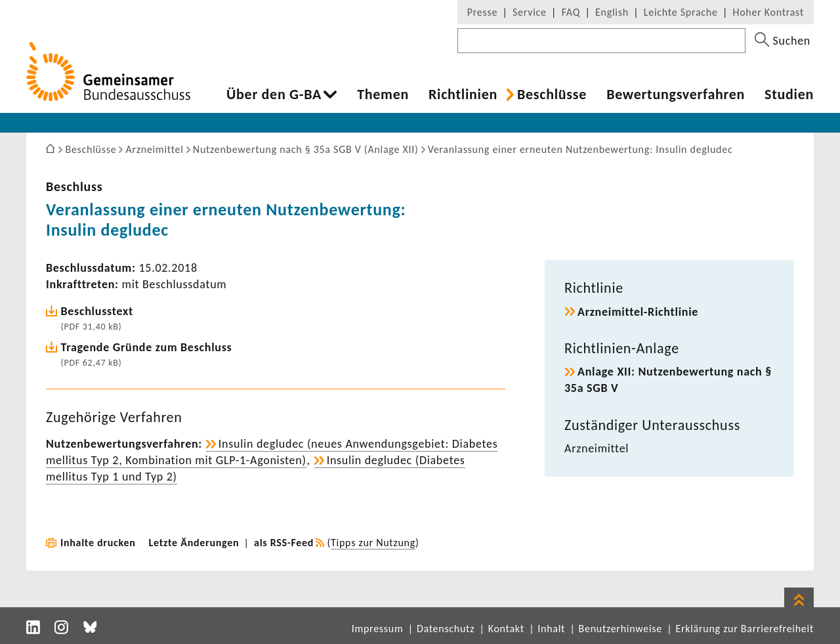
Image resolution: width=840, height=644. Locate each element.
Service (530, 12)
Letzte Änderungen (194, 543)
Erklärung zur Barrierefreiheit (745, 629)
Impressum (378, 629)
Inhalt (551, 629)
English (612, 12)
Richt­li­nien (463, 95)
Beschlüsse (552, 95)
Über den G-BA (274, 95)
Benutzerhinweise (620, 629)
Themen (383, 95)
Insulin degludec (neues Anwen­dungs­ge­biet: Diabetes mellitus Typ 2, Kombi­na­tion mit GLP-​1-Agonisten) (272, 452)
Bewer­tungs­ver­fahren (676, 95)
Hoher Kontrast (768, 12)
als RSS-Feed (284, 543)
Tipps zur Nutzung (373, 543)
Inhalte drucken (98, 543)
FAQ (571, 12)
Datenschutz (446, 629)
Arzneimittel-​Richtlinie (638, 312)
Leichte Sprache (681, 12)
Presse (482, 12)
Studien (789, 95)
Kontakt (506, 629)
